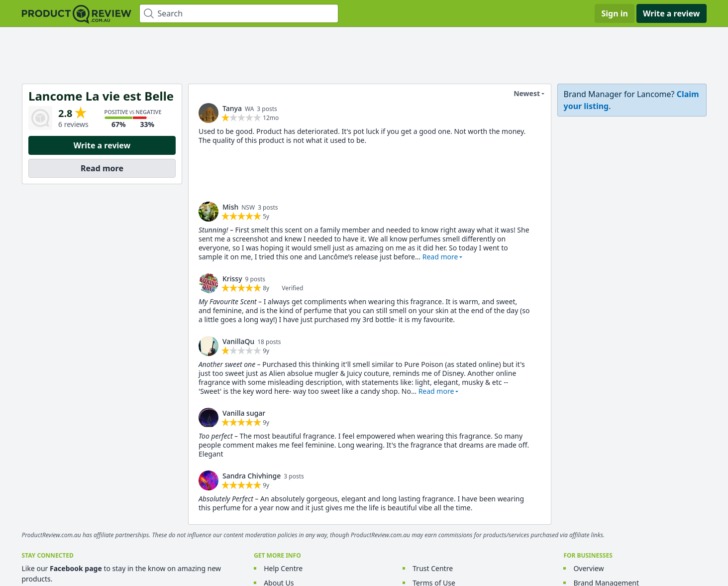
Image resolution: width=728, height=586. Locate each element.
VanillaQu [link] (238, 341)
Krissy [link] (232, 279)
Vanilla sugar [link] (244, 413)
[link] (208, 113)
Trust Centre (433, 568)
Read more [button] (440, 257)
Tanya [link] (232, 108)
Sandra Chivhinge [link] (252, 476)
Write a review (672, 13)
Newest (520, 94)
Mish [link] (230, 207)
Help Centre (283, 568)
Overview (588, 568)
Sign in (614, 13)
